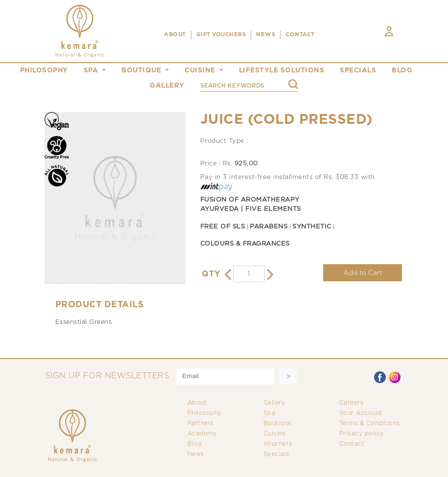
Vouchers (278, 444)
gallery (167, 86)
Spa (270, 413)
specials (358, 70)
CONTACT (300, 35)
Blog (195, 444)
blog (402, 70)
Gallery (274, 403)
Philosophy (205, 413)
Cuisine (275, 434)
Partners (201, 423)
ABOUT (175, 35)
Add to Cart (363, 273)
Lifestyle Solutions (282, 70)
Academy (202, 434)
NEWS (266, 35)
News (196, 454)
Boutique (278, 423)
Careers (352, 403)
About (197, 403)
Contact (352, 444)
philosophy (44, 70)
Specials (276, 454)
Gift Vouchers (221, 35)
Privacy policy (362, 434)
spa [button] (92, 70)
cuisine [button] (201, 70)
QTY (211, 274)
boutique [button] (142, 70)
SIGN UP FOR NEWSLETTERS (107, 376)
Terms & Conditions (370, 423)
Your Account (361, 413)
